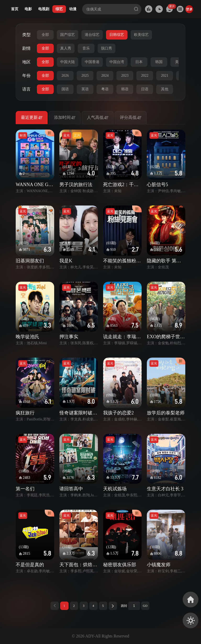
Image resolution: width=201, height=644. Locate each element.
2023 (125, 76)
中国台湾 (117, 62)
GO (145, 606)
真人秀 (66, 48)
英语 (85, 89)
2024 (105, 76)
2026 (65, 76)
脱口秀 (107, 48)
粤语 (105, 89)
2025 (85, 76)
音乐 (86, 48)
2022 (145, 76)
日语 (145, 89)
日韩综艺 (117, 35)
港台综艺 (92, 35)
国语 (65, 89)
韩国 (159, 62)
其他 (165, 89)
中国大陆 (68, 62)
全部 (45, 35)
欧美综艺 (141, 35)
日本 (139, 62)
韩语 (125, 89)
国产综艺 (68, 35)
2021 (165, 76)
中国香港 (92, 62)
